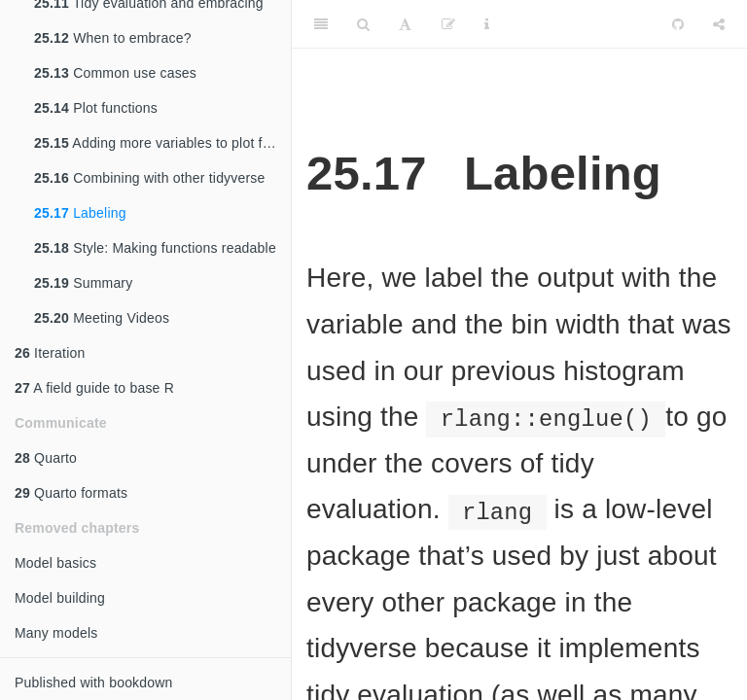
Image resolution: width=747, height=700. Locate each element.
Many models (56, 633)
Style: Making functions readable (155, 248)
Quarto (46, 458)
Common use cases (115, 73)
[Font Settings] (405, 24)
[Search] (363, 24)
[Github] (678, 24)
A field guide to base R (94, 388)
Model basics (55, 563)
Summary (83, 283)
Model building (60, 598)
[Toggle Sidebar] (321, 24)
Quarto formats (71, 493)
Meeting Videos (102, 318)
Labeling (80, 213)
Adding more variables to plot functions (162, 143)
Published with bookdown (94, 682)
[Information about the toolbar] (487, 24)
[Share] (719, 24)
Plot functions (96, 108)
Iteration (50, 353)
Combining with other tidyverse (150, 178)
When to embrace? (113, 38)
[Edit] (448, 24)
